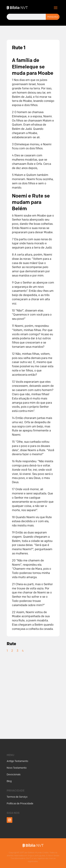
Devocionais (14, 775)
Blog (9, 781)
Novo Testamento (17, 768)
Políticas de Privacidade (20, 804)
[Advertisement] (33, 692)
